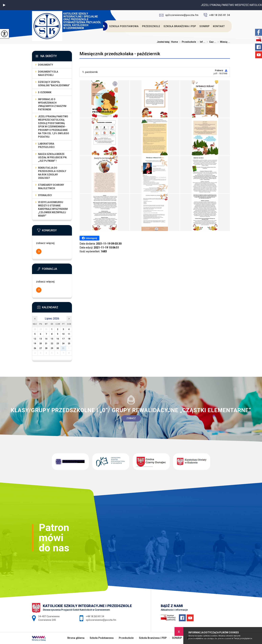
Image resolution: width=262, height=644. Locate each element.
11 (69, 334)
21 (46, 344)
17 (63, 339)
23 (58, 344)
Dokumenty (46, 65)
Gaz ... (211, 42)
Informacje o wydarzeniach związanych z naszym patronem (52, 104)
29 (52, 348)
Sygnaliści (45, 195)
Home (174, 42)
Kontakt (219, 26)
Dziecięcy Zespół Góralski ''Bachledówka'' (54, 84)
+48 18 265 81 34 (217, 15)
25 (69, 344)
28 (46, 348)
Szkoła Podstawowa (124, 26)
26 (35, 348)
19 (35, 344)
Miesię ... (223, 42)
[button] (4, 5)
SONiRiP (204, 26)
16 (58, 339)
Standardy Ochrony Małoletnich (51, 187)
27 (41, 348)
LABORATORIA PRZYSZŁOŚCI (46, 145)
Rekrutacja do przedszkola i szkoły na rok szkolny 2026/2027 (52, 173)
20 (41, 344)
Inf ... (201, 42)
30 (58, 348)
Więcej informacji (39, 251)
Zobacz (131, 418)
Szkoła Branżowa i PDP (180, 26)
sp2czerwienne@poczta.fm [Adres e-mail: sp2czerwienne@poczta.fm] (101, 620)
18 (69, 339)
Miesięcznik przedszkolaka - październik (120, 54)
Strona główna (104, 26)
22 (52, 344)
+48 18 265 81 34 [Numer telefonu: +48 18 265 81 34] (95, 616)
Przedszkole (151, 26)
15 (52, 339)
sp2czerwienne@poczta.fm (179, 15)
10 (63, 334)
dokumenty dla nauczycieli (48, 73)
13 (41, 339)
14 (46, 339)
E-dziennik (45, 92)
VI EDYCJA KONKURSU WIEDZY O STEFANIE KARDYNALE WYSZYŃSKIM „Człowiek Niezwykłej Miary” (53, 209)
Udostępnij (89, 238)
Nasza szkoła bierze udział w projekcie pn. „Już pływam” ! (53, 157)
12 (35, 339)
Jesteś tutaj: (164, 42)
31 (63, 348)
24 (63, 344)
